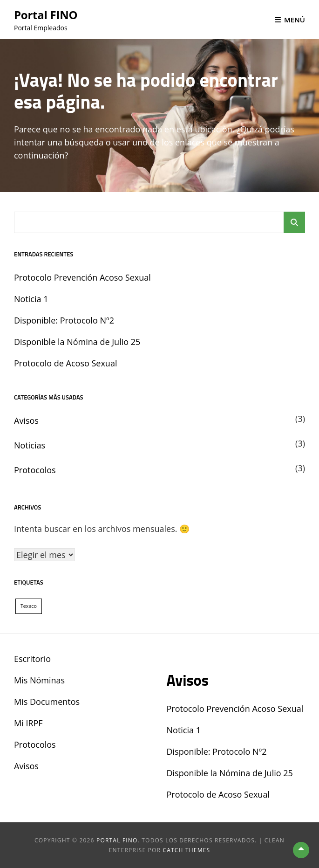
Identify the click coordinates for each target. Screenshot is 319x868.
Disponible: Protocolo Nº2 (64, 320)
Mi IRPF (28, 723)
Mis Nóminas (39, 680)
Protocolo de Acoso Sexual (65, 363)
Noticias (30, 445)
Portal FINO (46, 15)
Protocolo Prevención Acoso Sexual (82, 277)
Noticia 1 (31, 299)
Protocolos (35, 470)
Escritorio (32, 659)
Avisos (26, 420)
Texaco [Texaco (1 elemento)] (29, 606)
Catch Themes (186, 850)
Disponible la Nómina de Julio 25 (77, 342)
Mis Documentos (47, 702)
